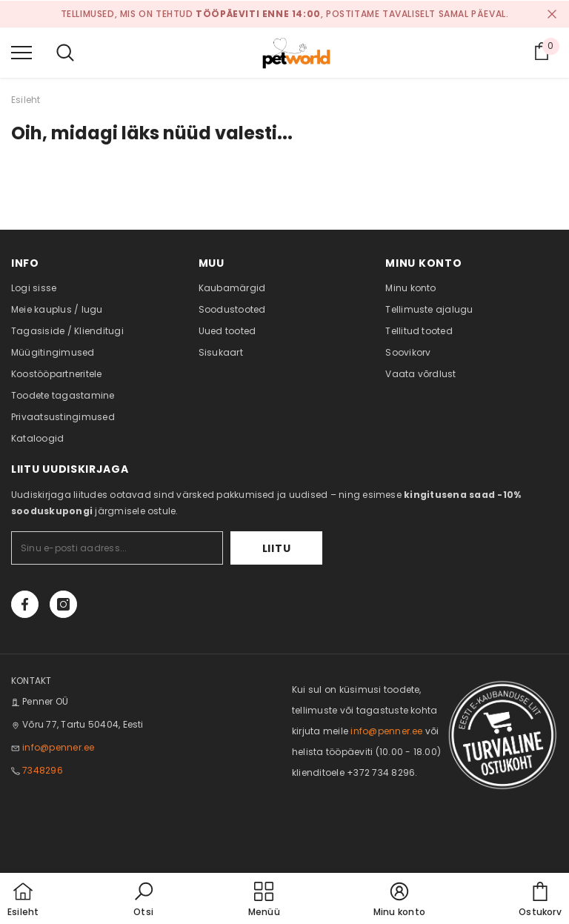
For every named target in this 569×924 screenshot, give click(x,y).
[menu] (21, 52)
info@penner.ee (58, 747)
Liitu (277, 548)
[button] (144, 900)
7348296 (43, 770)
